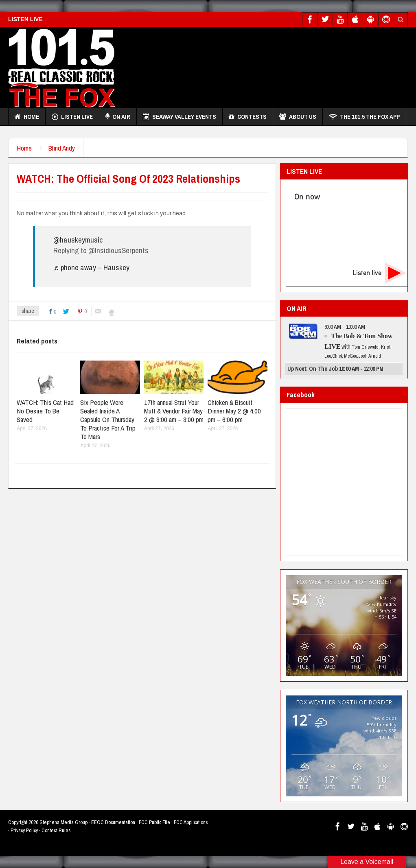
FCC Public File (154, 822)
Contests (248, 117)
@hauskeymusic (78, 240)
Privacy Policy (24, 830)
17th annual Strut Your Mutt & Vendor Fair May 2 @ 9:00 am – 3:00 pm (174, 411)
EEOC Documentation (113, 822)
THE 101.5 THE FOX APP (364, 117)
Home (27, 117)
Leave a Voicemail (367, 862)
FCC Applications (191, 822)
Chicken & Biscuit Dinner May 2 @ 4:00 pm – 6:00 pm (234, 411)
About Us (298, 117)
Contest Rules (56, 830)
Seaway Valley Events (180, 117)
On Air (118, 117)
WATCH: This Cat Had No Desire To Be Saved (45, 411)
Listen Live (72, 117)
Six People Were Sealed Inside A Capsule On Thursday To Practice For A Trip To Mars (108, 419)
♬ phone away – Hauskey (91, 267)
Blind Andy (62, 148)
